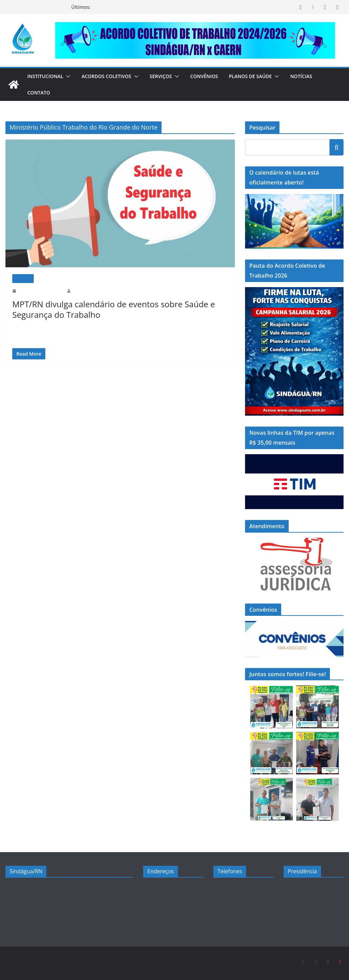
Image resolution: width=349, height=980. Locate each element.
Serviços (168, 76)
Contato (39, 93)
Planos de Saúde (261, 76)
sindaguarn (83, 291)
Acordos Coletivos (111, 76)
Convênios (213, 76)
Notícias (313, 76)
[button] (70, 76)
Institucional (47, 76)
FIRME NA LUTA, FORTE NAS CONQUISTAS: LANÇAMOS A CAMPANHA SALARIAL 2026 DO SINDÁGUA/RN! (155, 10)
